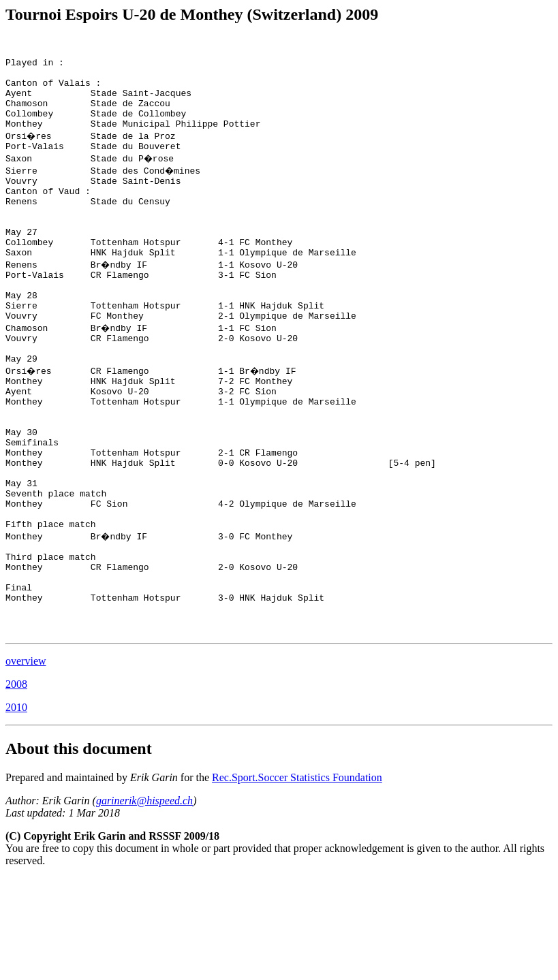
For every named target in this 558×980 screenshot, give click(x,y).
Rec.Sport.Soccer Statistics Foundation (297, 880)
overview (26, 763)
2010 (16, 809)
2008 (16, 786)
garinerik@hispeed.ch (144, 903)
